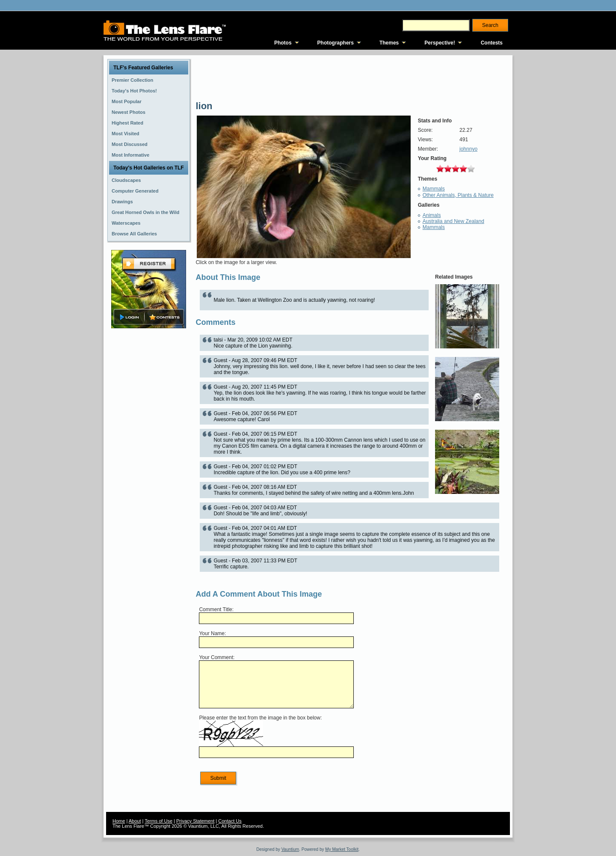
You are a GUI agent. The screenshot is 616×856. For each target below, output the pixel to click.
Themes (389, 43)
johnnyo (468, 149)
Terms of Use (158, 821)
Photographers (336, 43)
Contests (492, 43)
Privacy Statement (195, 821)
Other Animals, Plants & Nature (458, 195)
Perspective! (440, 43)
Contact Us (230, 821)
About (135, 821)
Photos (283, 43)
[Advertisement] (149, 465)
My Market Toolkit (342, 849)
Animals (432, 215)
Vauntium (290, 849)
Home (119, 821)
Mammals (434, 189)
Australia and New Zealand (453, 221)
